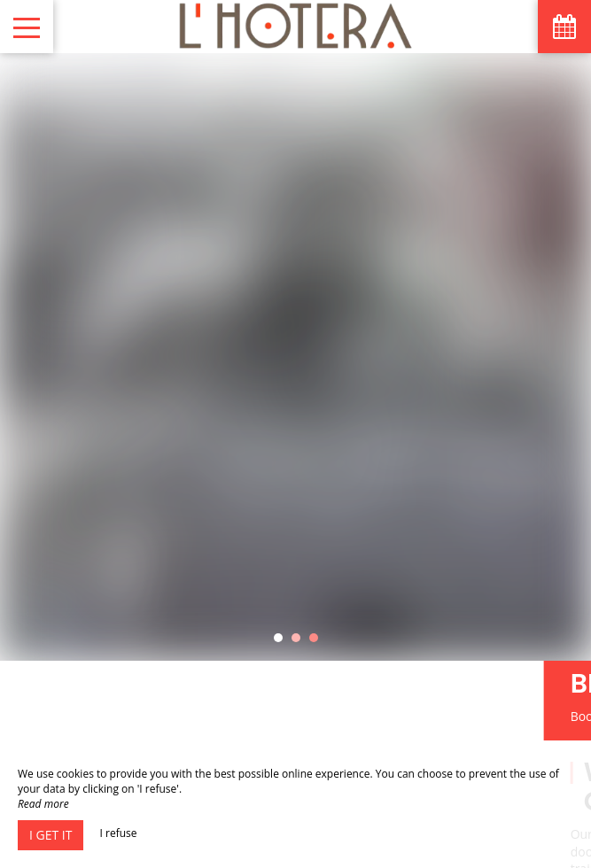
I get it (51, 835)
